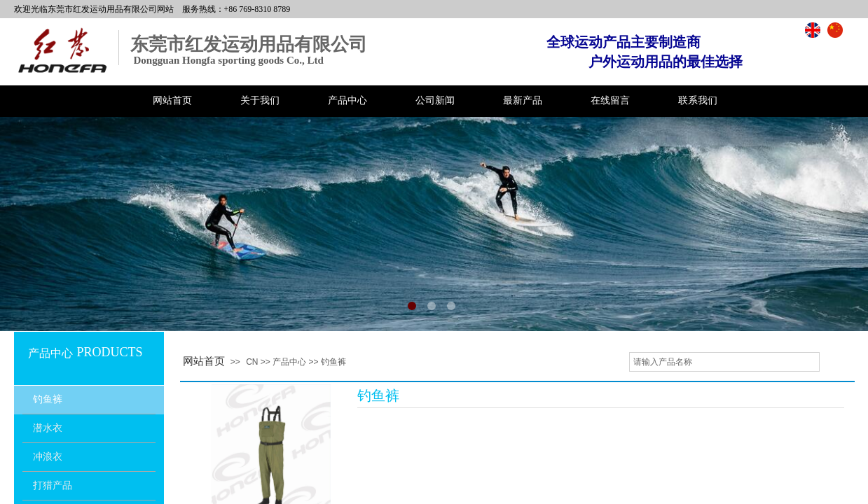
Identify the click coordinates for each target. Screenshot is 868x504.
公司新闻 (435, 100)
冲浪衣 (48, 457)
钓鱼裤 (48, 399)
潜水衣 (48, 428)
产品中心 (347, 100)
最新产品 (523, 100)
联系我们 (698, 100)
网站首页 (172, 100)
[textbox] (724, 362)
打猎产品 (53, 485)
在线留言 (610, 100)
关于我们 (260, 100)
